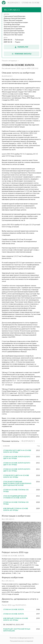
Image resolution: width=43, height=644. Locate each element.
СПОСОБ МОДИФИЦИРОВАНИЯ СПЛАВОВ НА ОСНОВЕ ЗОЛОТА (15, 497)
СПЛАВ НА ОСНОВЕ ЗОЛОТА (14, 614)
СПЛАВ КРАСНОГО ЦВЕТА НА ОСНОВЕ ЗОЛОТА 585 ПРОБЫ (17, 451)
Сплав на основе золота (14, 609)
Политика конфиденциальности (22, 638)
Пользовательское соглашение (22, 641)
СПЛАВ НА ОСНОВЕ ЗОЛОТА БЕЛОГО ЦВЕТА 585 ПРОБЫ (17, 457)
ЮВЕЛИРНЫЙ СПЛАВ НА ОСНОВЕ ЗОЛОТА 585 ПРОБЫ (16, 509)
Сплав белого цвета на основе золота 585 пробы (16, 476)
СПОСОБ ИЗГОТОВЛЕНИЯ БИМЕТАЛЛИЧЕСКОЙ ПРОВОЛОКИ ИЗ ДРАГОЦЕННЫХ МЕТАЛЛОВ (17, 483)
